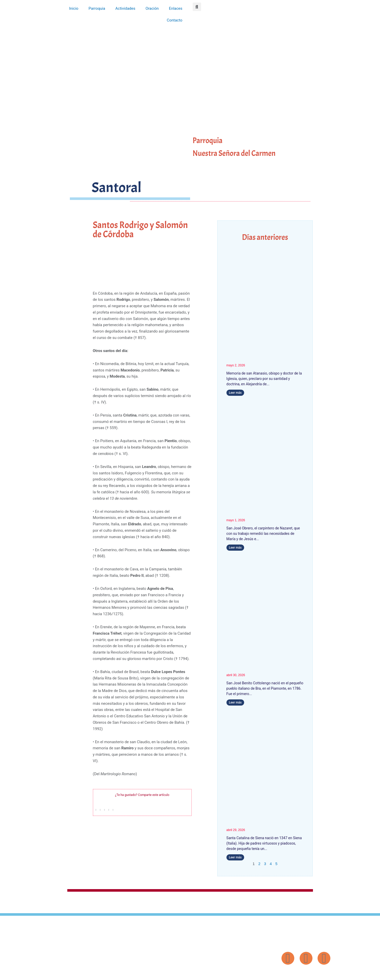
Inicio (74, 8)
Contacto (175, 20)
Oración (152, 8)
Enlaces (176, 8)
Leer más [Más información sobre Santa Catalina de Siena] (235, 857)
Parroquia (97, 8)
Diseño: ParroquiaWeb (317, 973)
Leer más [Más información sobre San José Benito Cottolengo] (235, 702)
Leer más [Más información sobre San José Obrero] (235, 548)
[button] (197, 7)
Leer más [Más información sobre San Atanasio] (235, 393)
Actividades (125, 8)
